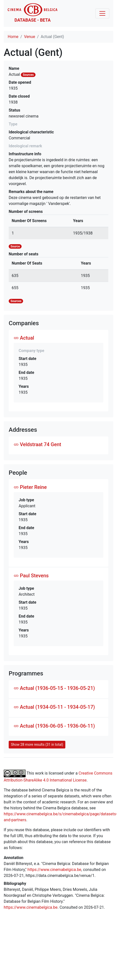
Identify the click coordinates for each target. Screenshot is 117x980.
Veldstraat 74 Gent (37, 444)
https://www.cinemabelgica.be (55, 870)
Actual (24, 338)
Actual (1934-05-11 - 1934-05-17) (54, 707)
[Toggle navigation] (102, 13)
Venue (30, 37)
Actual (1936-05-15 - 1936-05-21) (54, 688)
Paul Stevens (31, 576)
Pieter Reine (30, 487)
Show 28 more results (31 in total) (37, 745)
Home (13, 37)
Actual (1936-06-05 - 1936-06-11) (54, 726)
